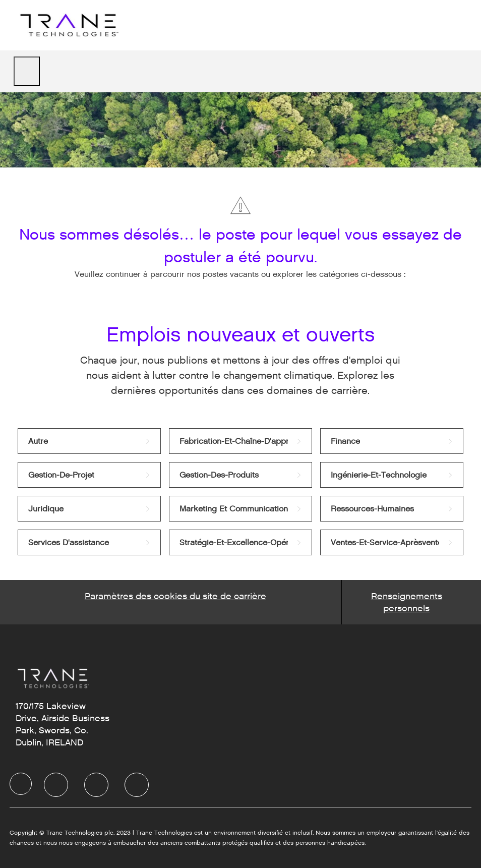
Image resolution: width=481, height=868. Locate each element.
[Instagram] (137, 785)
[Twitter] (96, 785)
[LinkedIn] (56, 785)
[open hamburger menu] (27, 71)
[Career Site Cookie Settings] (175, 602)
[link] (89, 441)
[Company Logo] (68, 25)
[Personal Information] (407, 602)
